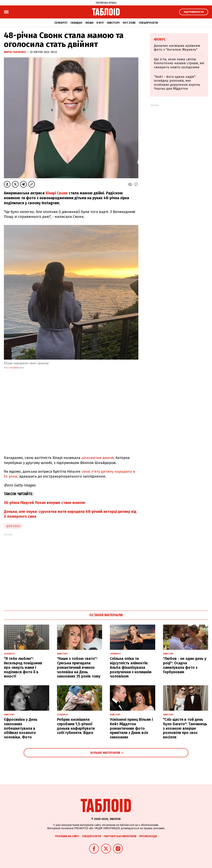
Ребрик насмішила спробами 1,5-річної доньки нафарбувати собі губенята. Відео (76, 726)
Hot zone (129, 23)
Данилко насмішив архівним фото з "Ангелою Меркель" (177, 48)
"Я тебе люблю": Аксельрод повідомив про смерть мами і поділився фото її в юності (23, 667)
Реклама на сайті (67, 836)
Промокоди (148, 836)
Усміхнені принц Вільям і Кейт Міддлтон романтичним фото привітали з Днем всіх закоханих (131, 728)
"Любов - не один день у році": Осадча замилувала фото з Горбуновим (185, 665)
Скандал (76, 23)
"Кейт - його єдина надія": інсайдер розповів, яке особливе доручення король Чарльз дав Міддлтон (177, 83)
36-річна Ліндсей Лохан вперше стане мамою (45, 503)
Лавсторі (113, 23)
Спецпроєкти (148, 23)
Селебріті (61, 23)
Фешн (89, 23)
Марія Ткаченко (15, 52)
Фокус (160, 39)
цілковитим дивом (97, 458)
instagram (14, 368)
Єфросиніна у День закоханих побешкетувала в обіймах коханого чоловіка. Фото (21, 728)
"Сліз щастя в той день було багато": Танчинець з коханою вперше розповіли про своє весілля (185, 728)
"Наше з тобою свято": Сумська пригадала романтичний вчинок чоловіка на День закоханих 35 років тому (79, 667)
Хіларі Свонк (57, 193)
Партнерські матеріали (120, 836)
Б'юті (100, 23)
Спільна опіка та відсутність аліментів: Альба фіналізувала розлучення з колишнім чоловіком (131, 667)
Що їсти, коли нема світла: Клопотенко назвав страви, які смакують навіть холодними (179, 63)
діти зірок (13, 526)
